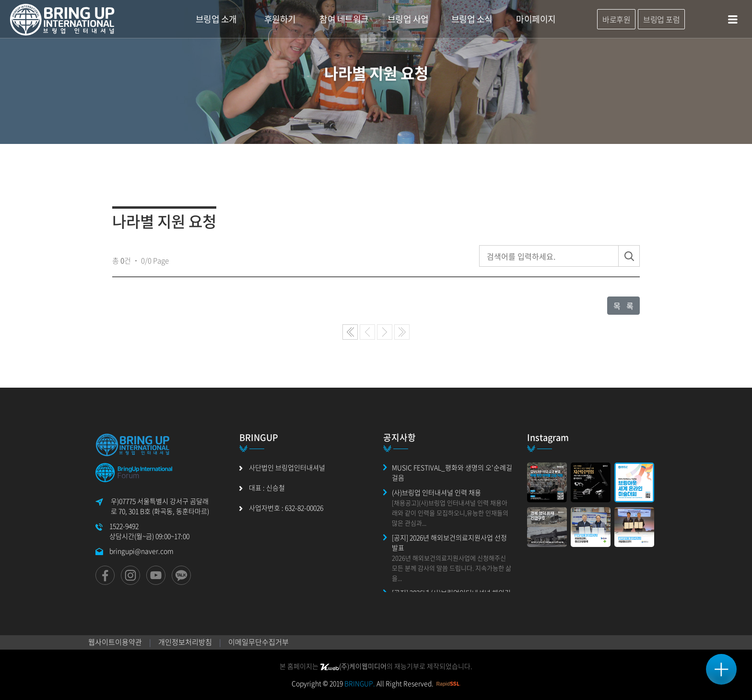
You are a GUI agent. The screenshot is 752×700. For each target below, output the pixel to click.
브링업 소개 (216, 19)
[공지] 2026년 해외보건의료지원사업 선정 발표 (449, 542)
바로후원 (616, 19)
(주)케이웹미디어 (353, 666)
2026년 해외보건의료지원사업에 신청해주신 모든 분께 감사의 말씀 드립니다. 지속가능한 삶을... (452, 568)
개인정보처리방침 (185, 642)
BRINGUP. (360, 683)
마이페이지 (536, 19)
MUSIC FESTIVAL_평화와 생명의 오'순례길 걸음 (452, 472)
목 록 (623, 306)
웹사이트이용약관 (115, 642)
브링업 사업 (408, 19)
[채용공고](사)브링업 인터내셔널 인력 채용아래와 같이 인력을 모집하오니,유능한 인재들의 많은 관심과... (450, 513)
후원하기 (280, 19)
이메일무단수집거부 (258, 642)
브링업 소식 (472, 19)
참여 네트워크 (344, 19)
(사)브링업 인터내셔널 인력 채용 (436, 492)
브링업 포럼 (661, 19)
